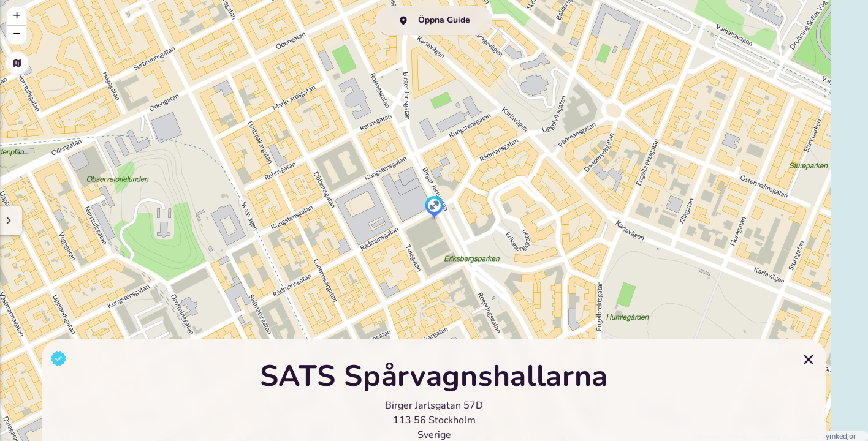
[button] (434, 208)
